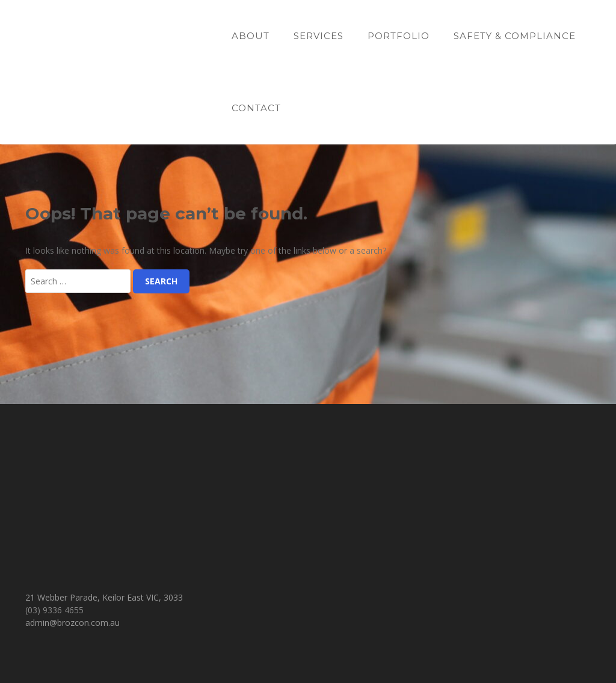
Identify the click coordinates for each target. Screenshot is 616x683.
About (251, 36)
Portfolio (399, 36)
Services (319, 36)
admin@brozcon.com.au (72, 623)
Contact (256, 108)
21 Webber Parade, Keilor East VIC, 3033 (104, 597)
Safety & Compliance (515, 36)
